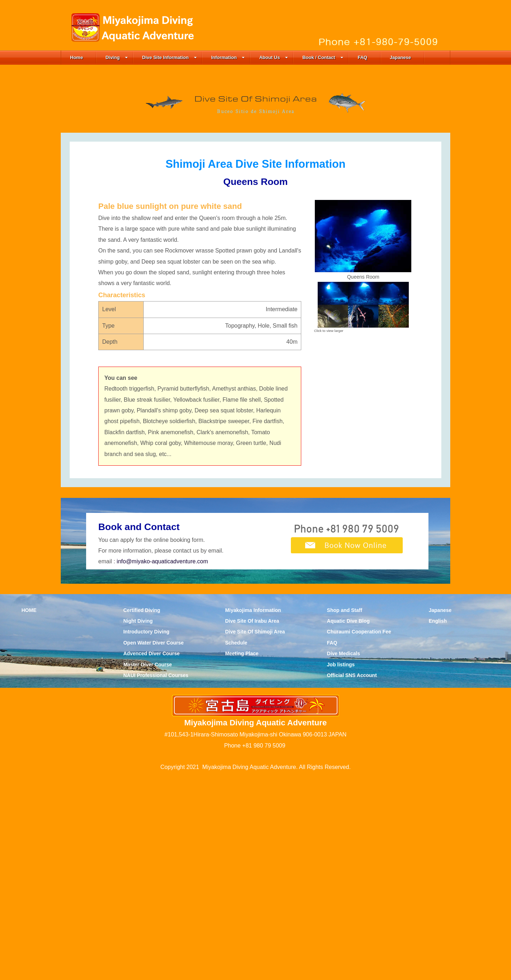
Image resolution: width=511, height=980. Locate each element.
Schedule (236, 846)
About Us (274, 57)
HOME (29, 814)
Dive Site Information (170, 57)
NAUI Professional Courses (156, 879)
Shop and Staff (345, 814)
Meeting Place (242, 857)
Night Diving (138, 825)
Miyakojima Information (253, 814)
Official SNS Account (352, 879)
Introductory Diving (146, 836)
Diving (117, 57)
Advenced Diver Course (152, 857)
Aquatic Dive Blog (348, 825)
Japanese (400, 57)
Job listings (341, 868)
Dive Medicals (344, 857)
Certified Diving (142, 814)
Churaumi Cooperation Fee (359, 836)
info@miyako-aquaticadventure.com (162, 765)
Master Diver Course (148, 868)
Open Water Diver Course (153, 846)
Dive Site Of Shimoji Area (255, 836)
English (438, 825)
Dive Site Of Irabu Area (252, 825)
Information (228, 57)
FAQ (363, 57)
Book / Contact (323, 57)
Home (76, 57)
